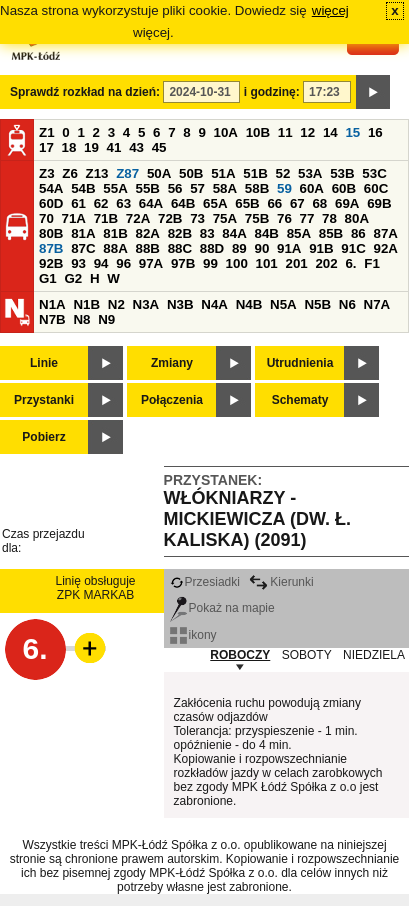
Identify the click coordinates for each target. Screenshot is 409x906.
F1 (372, 263)
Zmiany (172, 363)
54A (51, 188)
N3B (180, 304)
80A (357, 218)
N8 (81, 319)
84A (234, 233)
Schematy (300, 400)
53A (310, 173)
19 (91, 147)
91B (321, 248)
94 (101, 263)
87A (385, 233)
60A (312, 188)
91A (289, 248)
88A (115, 248)
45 (159, 147)
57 (197, 188)
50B (191, 173)
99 (210, 263)
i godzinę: (272, 92)
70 (46, 218)
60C (376, 188)
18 (69, 147)
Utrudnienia (300, 363)
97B (183, 263)
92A (385, 248)
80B (51, 233)
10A (226, 132)
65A (215, 203)
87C (83, 248)
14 (330, 132)
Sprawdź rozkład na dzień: (85, 92)
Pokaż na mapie (222, 608)
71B (106, 218)
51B (255, 173)
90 (261, 248)
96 (123, 263)
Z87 (127, 173)
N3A (146, 304)
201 (297, 263)
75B (257, 218)
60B (344, 188)
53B (342, 173)
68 (319, 203)
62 (101, 203)
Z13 (97, 173)
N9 (106, 319)
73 (197, 218)
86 (358, 233)
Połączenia (172, 400)
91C (353, 248)
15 (352, 132)
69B (379, 203)
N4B (249, 304)
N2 (116, 304)
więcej (330, 10)
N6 (347, 304)
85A (299, 233)
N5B (317, 304)
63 (123, 203)
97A (151, 263)
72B (170, 218)
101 (267, 263)
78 (329, 218)
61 (78, 203)
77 (307, 218)
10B (258, 132)
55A (115, 188)
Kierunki (281, 582)
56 (175, 188)
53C (374, 173)
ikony (193, 635)
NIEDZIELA (374, 655)
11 (285, 132)
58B (257, 188)
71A (74, 218)
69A (347, 203)
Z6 (70, 173)
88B (147, 248)
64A (151, 203)
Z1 (47, 132)
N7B (52, 319)
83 (207, 233)
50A (159, 173)
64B (183, 203)
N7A (377, 304)
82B (180, 233)
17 (46, 147)
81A (83, 233)
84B (266, 233)
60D (51, 203)
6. (350, 263)
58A (225, 188)
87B (51, 248)
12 (307, 132)
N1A (52, 304)
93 (78, 263)
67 (297, 203)
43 (136, 147)
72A (138, 218)
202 (326, 263)
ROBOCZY (240, 655)
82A (147, 233)
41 (114, 147)
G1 (48, 278)
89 (239, 248)
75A (225, 218)
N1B (86, 304)
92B (51, 263)
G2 (73, 278)
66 (274, 203)
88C (180, 248)
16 (375, 132)
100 (237, 263)
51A (223, 173)
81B (115, 233)
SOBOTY (307, 655)
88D (212, 248)
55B (147, 188)
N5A (283, 304)
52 (283, 173)
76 (284, 218)
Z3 (47, 173)
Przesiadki (205, 582)
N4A (214, 304)
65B (247, 203)
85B (331, 233)
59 (284, 188)
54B (83, 188)
